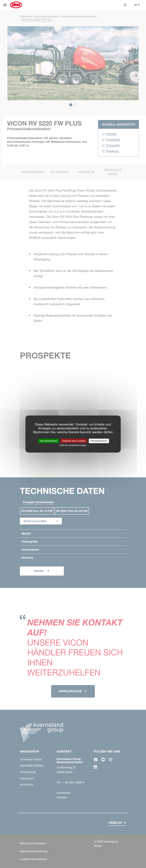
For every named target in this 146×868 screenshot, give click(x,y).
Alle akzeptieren (48, 441)
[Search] (125, 5)
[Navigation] (5, 5)
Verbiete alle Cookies (74, 441)
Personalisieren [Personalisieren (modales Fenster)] (99, 441)
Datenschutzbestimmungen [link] (73, 445)
